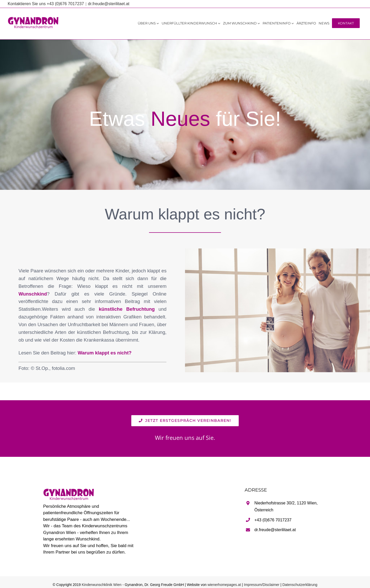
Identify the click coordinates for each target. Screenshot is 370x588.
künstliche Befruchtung (127, 309)
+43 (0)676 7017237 (273, 520)
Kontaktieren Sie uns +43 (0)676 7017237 (46, 4)
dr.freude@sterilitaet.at (109, 4)
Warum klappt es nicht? (105, 353)
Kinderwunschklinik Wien (102, 585)
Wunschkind (33, 294)
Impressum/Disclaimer (262, 585)
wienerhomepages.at (224, 585)
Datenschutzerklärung (300, 585)
